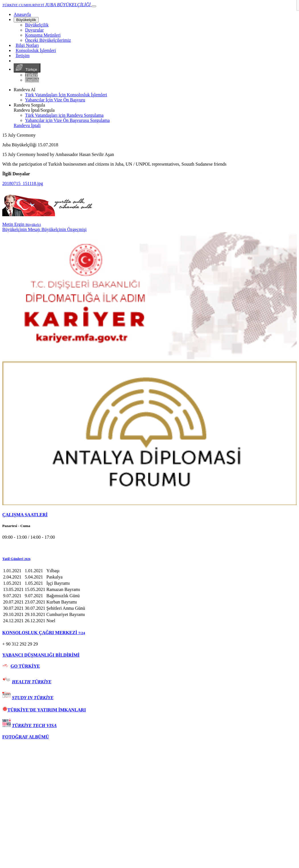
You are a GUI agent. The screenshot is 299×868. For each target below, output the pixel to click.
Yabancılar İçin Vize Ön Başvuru (55, 100)
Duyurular (34, 30)
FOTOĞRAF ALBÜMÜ (26, 737)
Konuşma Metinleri (43, 35)
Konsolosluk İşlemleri (36, 50)
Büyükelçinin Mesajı (22, 229)
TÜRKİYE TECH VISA (34, 726)
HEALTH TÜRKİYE (32, 682)
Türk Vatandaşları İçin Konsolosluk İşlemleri (66, 95)
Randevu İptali (27, 125)
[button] (149, 559)
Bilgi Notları (27, 45)
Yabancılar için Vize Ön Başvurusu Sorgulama (67, 120)
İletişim (23, 56)
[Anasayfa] (22, 14)
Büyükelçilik (26, 20)
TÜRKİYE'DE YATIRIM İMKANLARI (44, 710)
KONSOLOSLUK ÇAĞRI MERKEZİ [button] (44, 633)
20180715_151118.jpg (23, 183)
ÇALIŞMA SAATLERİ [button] (25, 515)
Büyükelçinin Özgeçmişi (64, 229)
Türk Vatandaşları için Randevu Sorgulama (64, 115)
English (32, 80)
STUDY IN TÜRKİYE (33, 698)
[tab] (149, 515)
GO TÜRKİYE (25, 666)
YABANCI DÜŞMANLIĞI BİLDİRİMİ (41, 655)
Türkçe (27, 68)
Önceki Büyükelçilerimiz (48, 40)
